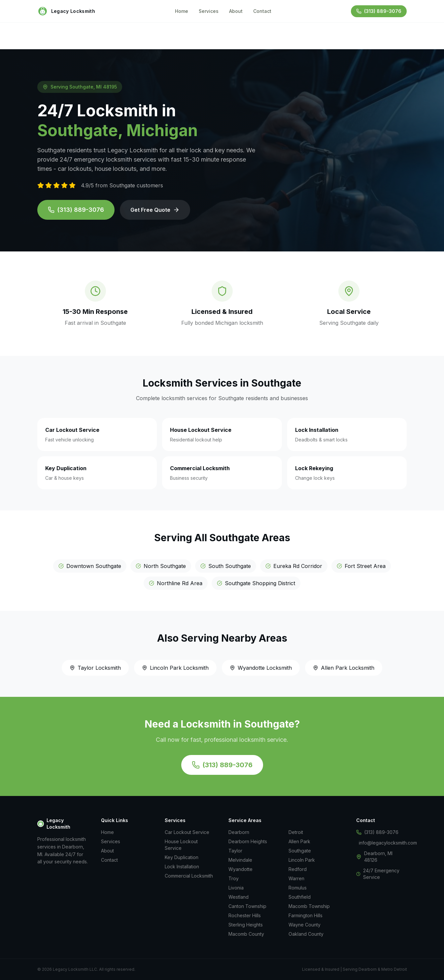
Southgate (300, 851)
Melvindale (240, 860)
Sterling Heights (246, 925)
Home (182, 11)
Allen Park (299, 841)
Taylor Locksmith (95, 668)
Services (209, 11)
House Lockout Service (181, 845)
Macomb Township (309, 906)
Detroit (296, 832)
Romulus (298, 888)
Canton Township (247, 906)
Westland (239, 897)
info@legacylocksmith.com (388, 843)
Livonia (236, 888)
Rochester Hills (245, 915)
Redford (298, 869)
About (236, 11)
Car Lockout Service (187, 832)
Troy (234, 878)
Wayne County (305, 925)
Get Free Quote (155, 210)
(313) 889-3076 (76, 210)
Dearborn (239, 832)
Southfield (300, 897)
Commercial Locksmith (189, 876)
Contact (262, 11)
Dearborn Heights (248, 841)
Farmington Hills (306, 915)
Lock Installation (182, 867)
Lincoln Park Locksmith (175, 668)
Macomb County (246, 934)
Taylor (235, 851)
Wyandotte (240, 869)
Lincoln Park (302, 860)
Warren (296, 878)
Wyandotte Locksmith (261, 668)
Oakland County (306, 934)
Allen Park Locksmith (344, 668)
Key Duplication (182, 857)
